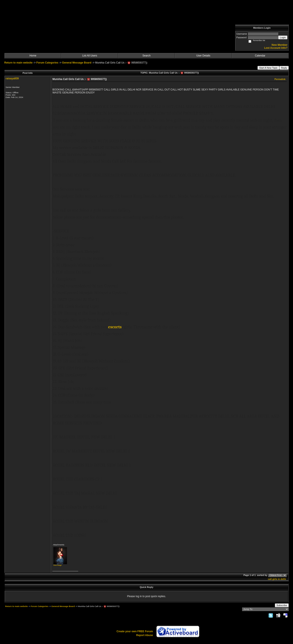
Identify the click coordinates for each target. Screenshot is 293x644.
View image (57, 565)
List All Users (90, 56)
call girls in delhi (277, 579)
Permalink (280, 79)
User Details (203, 56)
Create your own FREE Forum (135, 631)
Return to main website (19, 63)
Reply (284, 68)
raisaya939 (12, 78)
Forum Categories (47, 63)
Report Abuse (144, 635)
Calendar (260, 56)
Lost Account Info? (276, 48)
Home (33, 56)
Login (283, 37)
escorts (115, 327)
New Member (280, 45)
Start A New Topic (268, 68)
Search (146, 56)
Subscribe (282, 605)
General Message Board (77, 63)
